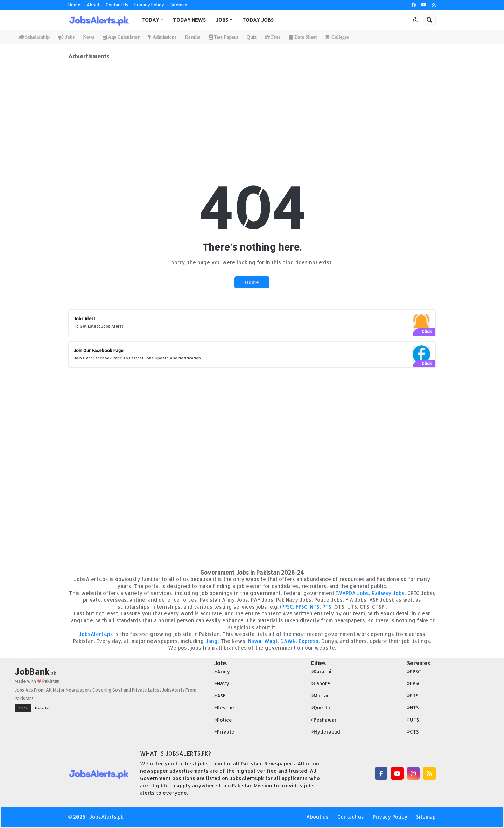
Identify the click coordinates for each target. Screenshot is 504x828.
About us (317, 817)
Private (224, 732)
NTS (315, 607)
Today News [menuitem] (189, 20)
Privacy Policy (149, 5)
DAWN (288, 641)
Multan (320, 696)
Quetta (320, 707)
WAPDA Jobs (353, 593)
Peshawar (324, 720)
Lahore (321, 683)
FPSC (302, 607)
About (93, 5)
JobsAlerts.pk (96, 634)
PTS (327, 607)
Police (223, 720)
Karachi (321, 671)
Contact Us (117, 5)
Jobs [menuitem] (222, 20)
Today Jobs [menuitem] (258, 20)
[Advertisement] (252, 109)
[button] (415, 20)
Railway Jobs (388, 593)
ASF (220, 696)
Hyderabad (325, 732)
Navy (222, 683)
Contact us (351, 817)
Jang (212, 641)
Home (74, 5)
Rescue (224, 707)
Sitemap (179, 5)
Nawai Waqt (263, 641)
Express (309, 641)
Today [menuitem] (150, 20)
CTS (413, 732)
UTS (413, 720)
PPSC (287, 607)
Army (222, 671)
